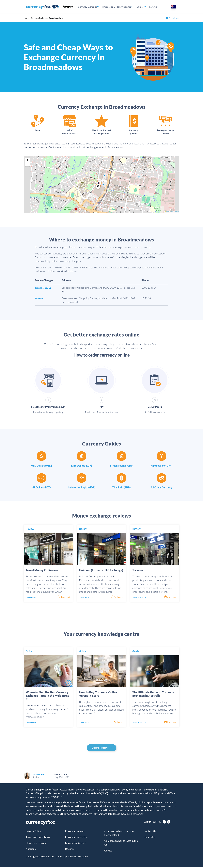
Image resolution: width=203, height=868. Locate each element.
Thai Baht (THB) (121, 489)
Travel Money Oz (45, 289)
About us (31, 850)
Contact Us (150, 832)
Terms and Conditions (38, 838)
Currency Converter (76, 838)
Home (26, 18)
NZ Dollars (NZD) (42, 489)
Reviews (153, 7)
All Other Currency (162, 489)
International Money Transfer (117, 7)
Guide (29, 652)
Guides (140, 7)
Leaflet (167, 212)
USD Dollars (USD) (41, 467)
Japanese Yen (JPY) (162, 467)
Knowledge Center (75, 844)
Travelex (40, 299)
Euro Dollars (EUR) (82, 467)
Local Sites (150, 838)
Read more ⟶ (34, 598)
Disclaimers (173, 18)
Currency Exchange (87, 7)
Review (30, 530)
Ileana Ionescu (40, 775)
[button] (98, 188)
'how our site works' (132, 815)
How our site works (36, 844)
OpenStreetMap (175, 212)
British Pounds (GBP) (122, 467)
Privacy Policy (33, 832)
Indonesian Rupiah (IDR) (81, 489)
